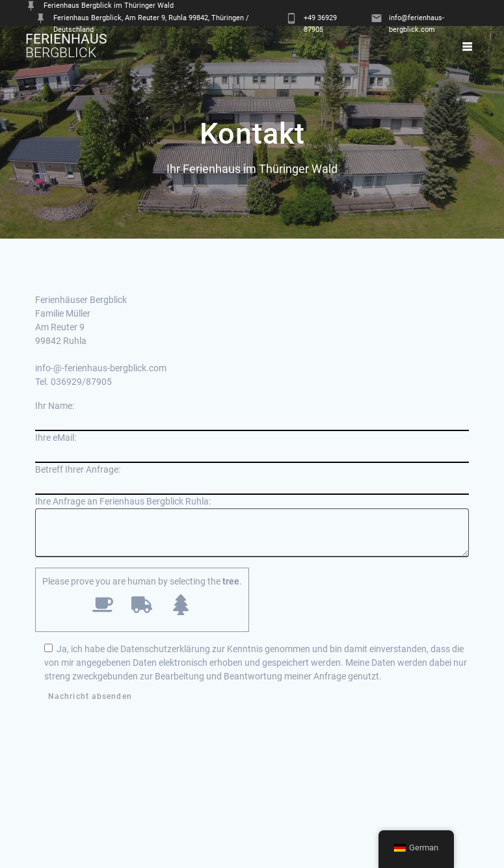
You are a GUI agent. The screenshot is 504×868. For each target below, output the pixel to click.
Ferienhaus (66, 46)
